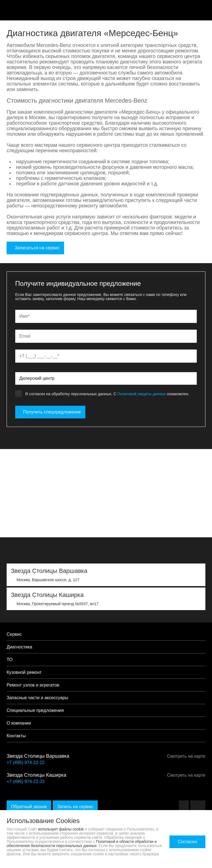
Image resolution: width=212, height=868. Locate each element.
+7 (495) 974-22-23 (26, 782)
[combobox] (106, 378)
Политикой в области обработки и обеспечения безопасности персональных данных (82, 844)
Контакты (16, 736)
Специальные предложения (35, 710)
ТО (10, 660)
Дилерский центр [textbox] (37, 378)
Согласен (187, 842)
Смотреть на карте (184, 756)
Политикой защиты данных (142, 394)
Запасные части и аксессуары (37, 698)
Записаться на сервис (35, 248)
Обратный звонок (29, 807)
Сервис (14, 634)
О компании (19, 723)
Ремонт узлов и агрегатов (33, 685)
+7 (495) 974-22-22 (26, 762)
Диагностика (19, 647)
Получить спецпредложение (50, 412)
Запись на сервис (75, 807)
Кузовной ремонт (24, 672)
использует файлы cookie (61, 829)
